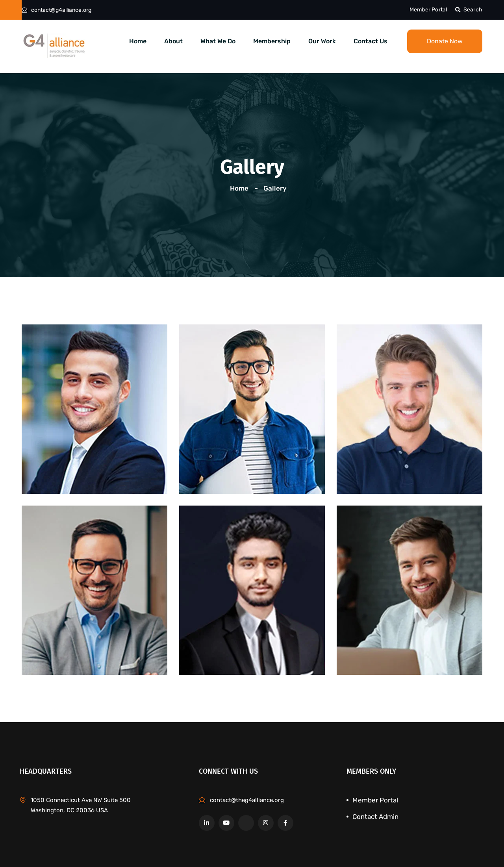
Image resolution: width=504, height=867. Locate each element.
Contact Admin (375, 817)
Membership (272, 41)
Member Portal (428, 10)
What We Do (218, 41)
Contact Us (371, 41)
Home (138, 41)
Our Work (322, 41)
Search (469, 10)
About (173, 41)
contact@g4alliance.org (61, 10)
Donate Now (445, 41)
